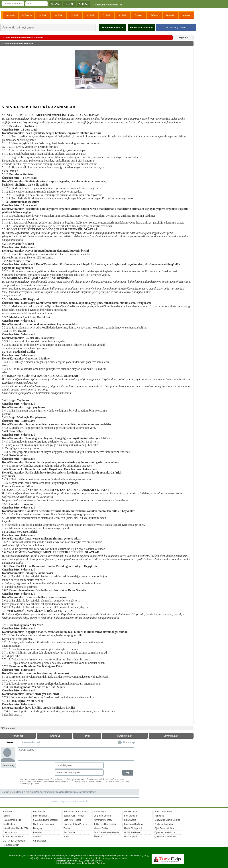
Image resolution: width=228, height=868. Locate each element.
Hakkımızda (9, 812)
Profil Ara (83, 4)
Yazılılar (186, 15)
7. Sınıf (107, 15)
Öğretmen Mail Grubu (165, 832)
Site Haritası (9, 824)
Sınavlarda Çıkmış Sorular (167, 820)
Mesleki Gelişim (101, 828)
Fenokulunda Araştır (141, 27)
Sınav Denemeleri (163, 812)
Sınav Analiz (130, 820)
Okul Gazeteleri (132, 812)
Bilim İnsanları (40, 816)
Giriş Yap (55, 4)
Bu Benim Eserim (102, 816)
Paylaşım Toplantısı (164, 824)
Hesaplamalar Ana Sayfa (76, 812)
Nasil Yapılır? (131, 837)
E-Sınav (154, 15)
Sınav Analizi (39, 841)
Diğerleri (184, 38)
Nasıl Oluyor (100, 812)
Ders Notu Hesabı (72, 820)
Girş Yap (129, 742)
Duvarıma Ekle (171, 736)
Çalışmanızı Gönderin (165, 837)
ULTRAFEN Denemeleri (14, 841)
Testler (67, 828)
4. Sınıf (59, 15)
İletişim (6, 816)
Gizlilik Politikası (132, 832)
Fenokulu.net (31, 742)
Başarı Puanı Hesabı (74, 816)
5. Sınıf (75, 15)
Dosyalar (170, 15)
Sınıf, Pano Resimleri (43, 824)
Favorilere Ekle (125, 736)
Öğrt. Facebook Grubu (165, 828)
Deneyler (38, 828)
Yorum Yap (18, 736)
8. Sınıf (123, 15)
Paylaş (87, 736)
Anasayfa (11, 15)
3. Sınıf (43, 15)
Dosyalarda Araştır (112, 27)
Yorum (11, 742)
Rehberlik (159, 816)
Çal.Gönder (27, 15)
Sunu (66, 837)
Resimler (37, 832)
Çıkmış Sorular (10, 832)
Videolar (37, 837)
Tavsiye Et (54, 736)
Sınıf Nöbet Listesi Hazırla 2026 (106, 833)
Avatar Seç (8, 766)
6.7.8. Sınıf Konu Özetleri (45, 820)
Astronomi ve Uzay (103, 820)
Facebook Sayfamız (134, 824)
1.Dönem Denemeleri (13, 837)
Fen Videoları (40, 812)
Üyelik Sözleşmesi (133, 828)
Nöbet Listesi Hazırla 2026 (16, 828)
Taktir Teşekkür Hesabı (105, 824)
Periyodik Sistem (11, 845)
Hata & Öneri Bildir (12, 820)
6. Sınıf (91, 15)
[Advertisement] (38, 77)
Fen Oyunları (70, 832)
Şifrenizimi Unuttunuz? (106, 5)
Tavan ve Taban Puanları (76, 824)
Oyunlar (139, 15)
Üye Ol (69, 4)
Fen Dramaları (131, 816)
